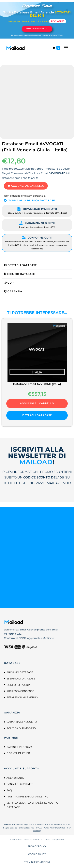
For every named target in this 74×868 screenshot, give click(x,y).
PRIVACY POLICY (37, 846)
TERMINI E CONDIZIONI (37, 862)
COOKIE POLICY (37, 854)
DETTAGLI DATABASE (37, 415)
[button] (26, 186)
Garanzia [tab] (13, 291)
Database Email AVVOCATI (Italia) (37, 384)
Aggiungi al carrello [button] (37, 403)
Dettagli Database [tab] (20, 265)
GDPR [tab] (10, 283)
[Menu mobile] (65, 48)
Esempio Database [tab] (20, 274)
